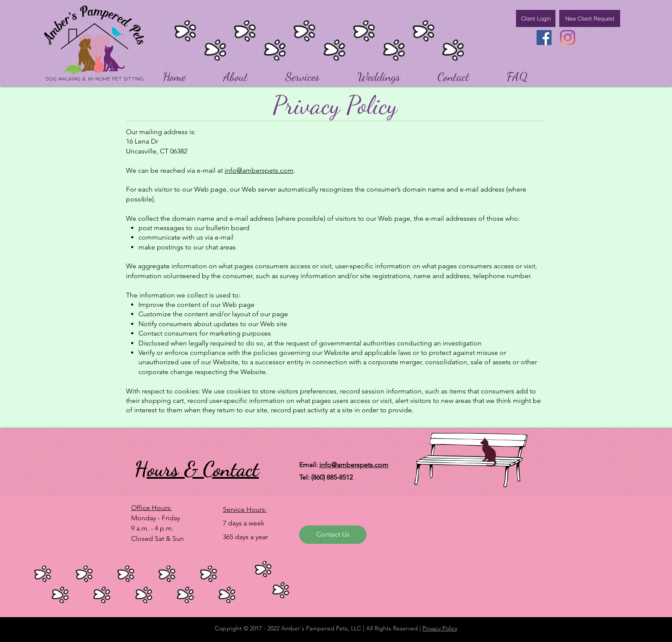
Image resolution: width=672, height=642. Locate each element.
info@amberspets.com (259, 170)
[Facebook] (544, 37)
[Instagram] (568, 37)
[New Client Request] (590, 18)
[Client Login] (536, 18)
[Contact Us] (333, 535)
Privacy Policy (440, 628)
